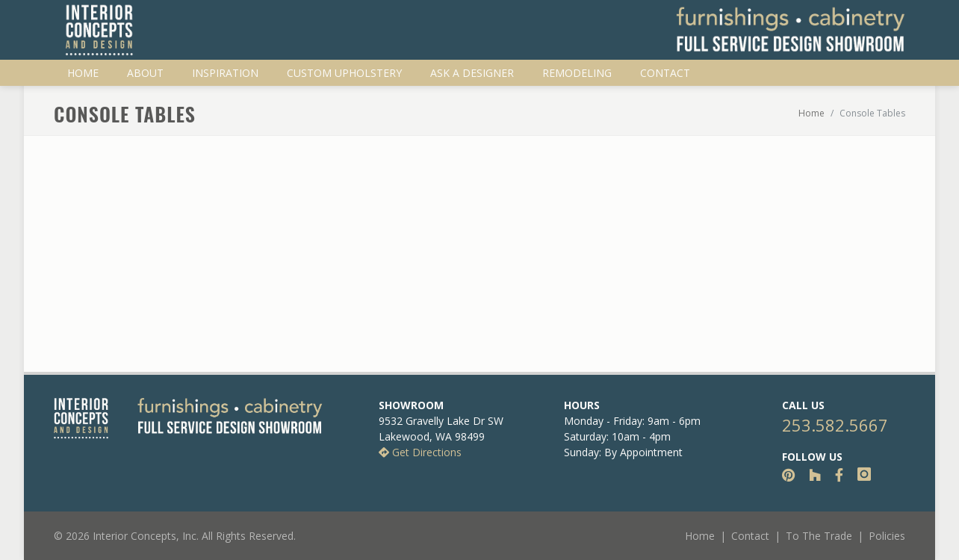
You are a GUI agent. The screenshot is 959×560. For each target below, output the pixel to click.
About (145, 73)
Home (83, 73)
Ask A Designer (472, 73)
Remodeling (577, 73)
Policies (887, 536)
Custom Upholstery (344, 73)
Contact (665, 73)
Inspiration (225, 73)
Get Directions (420, 452)
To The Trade (819, 536)
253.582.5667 (835, 425)
